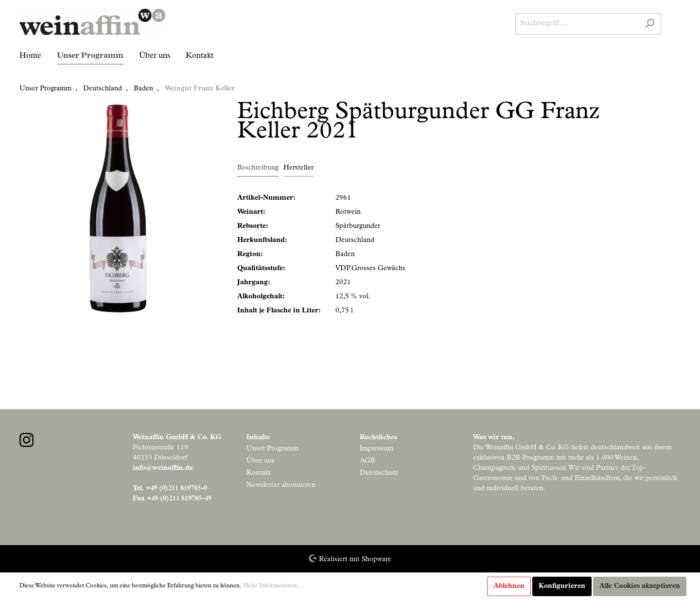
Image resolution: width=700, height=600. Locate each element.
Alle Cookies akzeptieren (640, 586)
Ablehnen (509, 586)
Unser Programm (272, 449)
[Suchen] (650, 24)
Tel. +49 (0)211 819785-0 (170, 489)
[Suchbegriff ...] (577, 24)
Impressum (376, 449)
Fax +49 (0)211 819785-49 (172, 499)
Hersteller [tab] (298, 168)
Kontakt (259, 473)
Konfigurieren (562, 586)
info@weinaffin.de (163, 468)
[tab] (258, 168)
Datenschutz (379, 473)
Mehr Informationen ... (274, 586)
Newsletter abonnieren (281, 485)
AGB (367, 461)
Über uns (261, 461)
